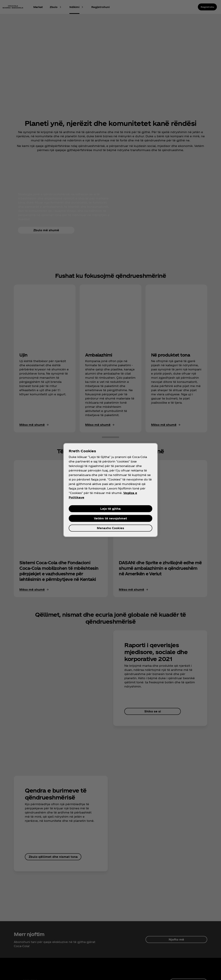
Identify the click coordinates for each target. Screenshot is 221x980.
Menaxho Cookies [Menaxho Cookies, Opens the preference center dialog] (110, 528)
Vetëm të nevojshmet (110, 518)
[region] (110, 490)
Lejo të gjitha (110, 509)
